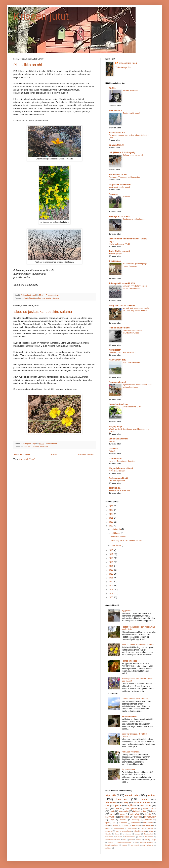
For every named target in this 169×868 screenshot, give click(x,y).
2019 (111, 526)
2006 (111, 597)
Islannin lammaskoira (123, 831)
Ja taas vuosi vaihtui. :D (133, 155)
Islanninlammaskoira (113, 840)
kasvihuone (111, 817)
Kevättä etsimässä (131, 91)
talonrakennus (130, 837)
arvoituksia (127, 834)
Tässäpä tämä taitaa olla (119, 490)
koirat (152, 795)
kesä (112, 811)
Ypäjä (154, 840)
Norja (112, 820)
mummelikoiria (148, 845)
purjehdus (132, 828)
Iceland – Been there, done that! (122, 461)
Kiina (131, 840)
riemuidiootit (115, 350)
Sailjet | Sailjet (116, 427)
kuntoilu (124, 845)
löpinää (32, 298)
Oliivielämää (115, 261)
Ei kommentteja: (53, 295)
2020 (111, 522)
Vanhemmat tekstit (86, 455)
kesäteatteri (148, 834)
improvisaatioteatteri (124, 842)
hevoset (122, 799)
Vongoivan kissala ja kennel (122, 305)
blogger (138, 834)
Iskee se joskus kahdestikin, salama (43, 312)
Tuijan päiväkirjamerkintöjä (122, 283)
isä (136, 842)
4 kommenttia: (52, 443)
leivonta (119, 837)
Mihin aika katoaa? (117, 471)
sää (107, 805)
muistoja (123, 820)
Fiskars (150, 828)
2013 (111, 570)
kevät (26, 298)
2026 (111, 506)
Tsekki (146, 840)
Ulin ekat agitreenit (117, 481)
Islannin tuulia (116, 459)
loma (153, 811)
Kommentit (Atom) (27, 459)
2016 (111, 558)
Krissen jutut (41, 16)
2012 (111, 574)
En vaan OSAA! (116, 145)
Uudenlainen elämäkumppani (135, 699)
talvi (107, 808)
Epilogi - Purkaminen (132, 362)
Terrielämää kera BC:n (120, 175)
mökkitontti (123, 823)
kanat (112, 814)
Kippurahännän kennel (120, 184)
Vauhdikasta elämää (118, 439)
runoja (48, 298)
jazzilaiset (114, 449)
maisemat (125, 817)
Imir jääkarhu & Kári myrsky (122, 152)
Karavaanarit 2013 (118, 360)
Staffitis (113, 88)
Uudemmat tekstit (22, 455)
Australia (126, 197)
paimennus (135, 823)
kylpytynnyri (110, 823)
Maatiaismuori (116, 110)
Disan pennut (131, 808)
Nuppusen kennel (117, 382)
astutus (111, 842)
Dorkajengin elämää (118, 478)
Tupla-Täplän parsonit (119, 251)
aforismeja (111, 802)
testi (140, 837)
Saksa (117, 834)
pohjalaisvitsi (119, 828)
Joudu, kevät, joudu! (131, 113)
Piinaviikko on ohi (28, 65)
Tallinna (115, 825)
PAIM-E (112, 451)
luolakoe (125, 825)
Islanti (151, 831)
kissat (108, 828)
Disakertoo (149, 837)
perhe (118, 805)
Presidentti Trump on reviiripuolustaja (125, 177)
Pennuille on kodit (130, 716)
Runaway (113, 194)
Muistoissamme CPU (132, 407)
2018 (111, 550)
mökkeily (136, 820)
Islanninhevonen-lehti (119, 328)
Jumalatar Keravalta (131, 752)
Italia (125, 840)
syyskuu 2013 (149, 808)
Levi (107, 825)
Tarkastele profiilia (123, 67)
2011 (111, 578)
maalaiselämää (142, 802)
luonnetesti (135, 845)
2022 (111, 514)
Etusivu (54, 455)
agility (131, 805)
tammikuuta (116, 545)
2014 (111, 566)
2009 (111, 586)
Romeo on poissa (129, 661)
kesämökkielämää (146, 842)
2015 (111, 562)
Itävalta (108, 834)
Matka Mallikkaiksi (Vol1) (119, 244)
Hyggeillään (127, 611)
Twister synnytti (115, 254)
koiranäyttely (150, 817)
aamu (145, 799)
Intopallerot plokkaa (118, 404)
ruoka (142, 828)
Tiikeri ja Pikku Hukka (119, 216)
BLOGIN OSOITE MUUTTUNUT (123, 352)
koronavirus (148, 823)
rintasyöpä (40, 298)
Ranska (139, 840)
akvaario (148, 820)
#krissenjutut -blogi (128, 63)
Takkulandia (115, 488)
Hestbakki (136, 825)
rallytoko (108, 848)
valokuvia (55, 298)
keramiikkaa (148, 825)
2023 (111, 510)
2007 (111, 594)
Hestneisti (109, 831)
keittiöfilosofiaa (140, 811)
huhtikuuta (116, 533)
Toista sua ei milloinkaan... (134, 219)
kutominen (109, 837)
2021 (111, 518)
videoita (148, 814)
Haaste (112, 441)
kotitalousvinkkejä (112, 845)
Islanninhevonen (140, 831)
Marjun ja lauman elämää (121, 468)
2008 (111, 590)
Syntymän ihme (129, 769)
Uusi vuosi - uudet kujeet (119, 187)
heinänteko (124, 811)
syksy (125, 802)
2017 (111, 554)
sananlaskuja (145, 806)
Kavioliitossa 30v (117, 133)
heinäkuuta (116, 529)
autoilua (137, 817)
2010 (111, 582)
